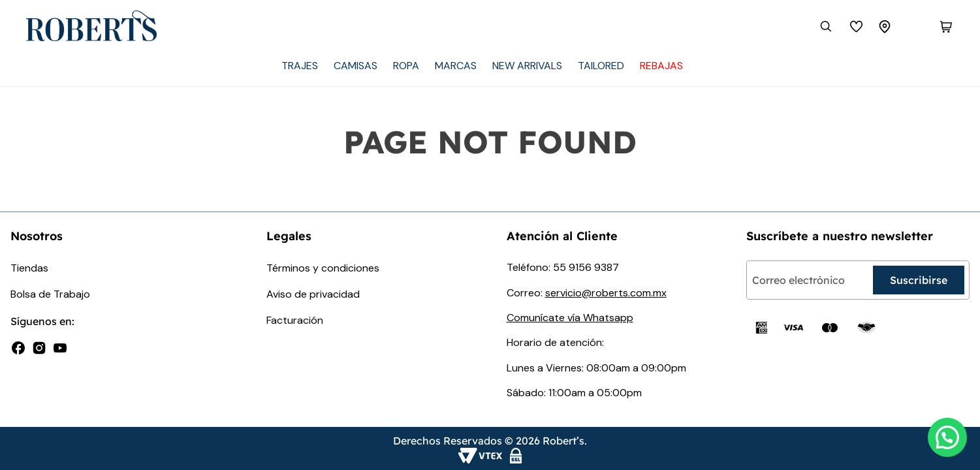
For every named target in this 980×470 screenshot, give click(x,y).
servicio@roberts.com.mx (606, 293)
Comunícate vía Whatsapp (570, 318)
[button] (947, 437)
